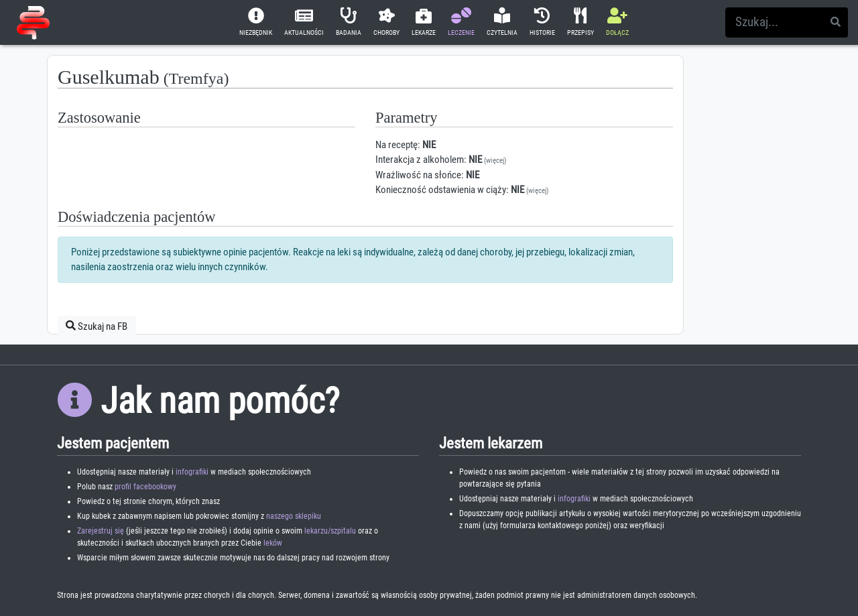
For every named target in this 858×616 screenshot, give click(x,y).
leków (273, 543)
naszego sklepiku (294, 516)
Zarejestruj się (101, 531)
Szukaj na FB (97, 326)
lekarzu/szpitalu (330, 531)
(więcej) (495, 161)
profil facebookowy (145, 487)
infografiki (192, 472)
